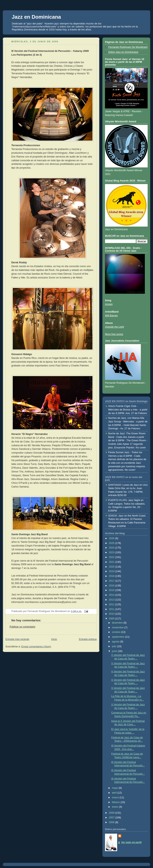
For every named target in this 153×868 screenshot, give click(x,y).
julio (115, 646)
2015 (112, 590)
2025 (112, 543)
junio (115, 651)
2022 (112, 557)
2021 (112, 562)
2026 (112, 538)
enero (116, 807)
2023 (112, 552)
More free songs (114, 334)
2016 (112, 586)
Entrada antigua (88, 639)
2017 (112, 581)
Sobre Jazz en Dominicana (123, 52)
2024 (112, 548)
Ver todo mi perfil (131, 842)
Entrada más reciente (17, 639)
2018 (112, 576)
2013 (112, 600)
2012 (112, 604)
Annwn (109, 304)
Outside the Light (114, 327)
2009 (112, 619)
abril (115, 793)
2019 (112, 571)
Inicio (54, 639)
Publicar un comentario (22, 627)
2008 (112, 813)
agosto (116, 642)
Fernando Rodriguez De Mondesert (128, 47)
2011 (112, 609)
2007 (112, 818)
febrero (116, 802)
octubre (117, 632)
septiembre (119, 637)
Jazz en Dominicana (36, 17)
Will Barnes (111, 316)
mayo (115, 788)
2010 (112, 614)
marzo (116, 798)
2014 (112, 595)
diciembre (118, 623)
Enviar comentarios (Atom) (36, 647)
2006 (112, 822)
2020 (112, 567)
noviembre (118, 628)
